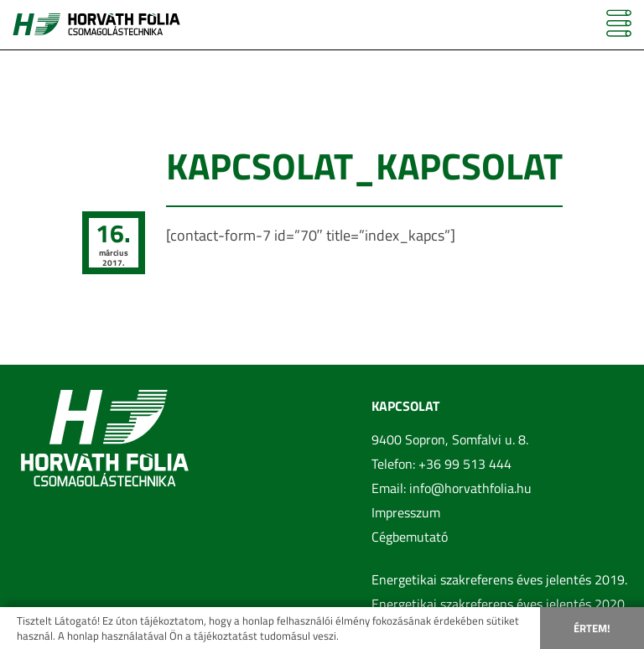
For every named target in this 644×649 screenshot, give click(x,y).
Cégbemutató (410, 537)
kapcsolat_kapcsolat (364, 166)
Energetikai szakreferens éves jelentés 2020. (499, 604)
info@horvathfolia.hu (470, 488)
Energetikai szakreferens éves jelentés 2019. (499, 579)
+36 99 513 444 (465, 464)
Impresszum (406, 512)
